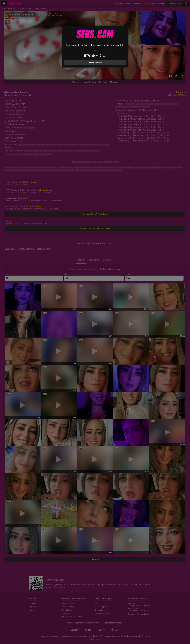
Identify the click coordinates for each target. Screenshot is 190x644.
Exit (95, 51)
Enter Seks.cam (95, 63)
